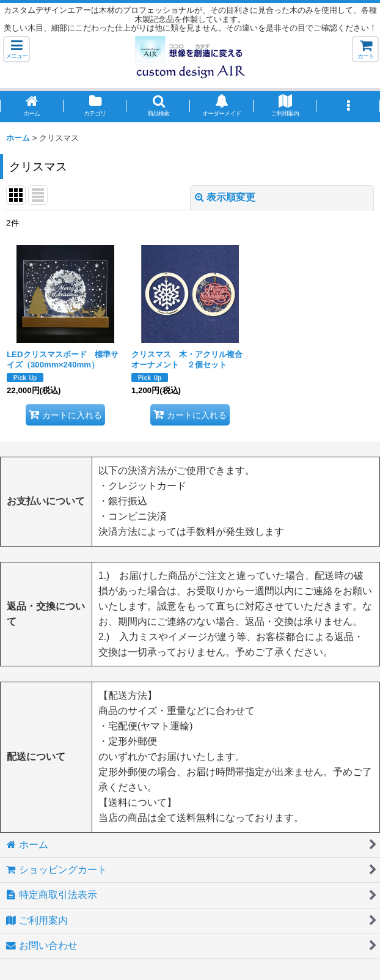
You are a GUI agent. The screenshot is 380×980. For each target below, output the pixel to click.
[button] (16, 49)
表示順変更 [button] (225, 197)
